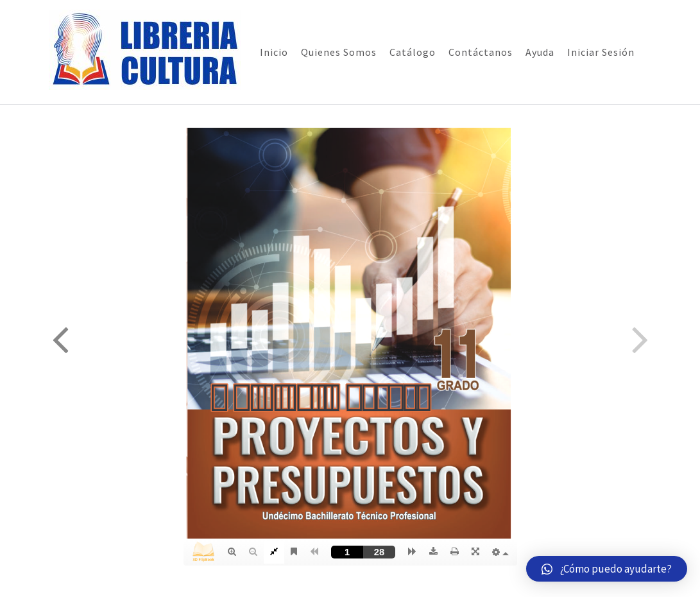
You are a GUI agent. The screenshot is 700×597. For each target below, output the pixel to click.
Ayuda (540, 52)
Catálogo (413, 52)
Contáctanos (481, 52)
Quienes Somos (339, 52)
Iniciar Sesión (601, 52)
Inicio (274, 52)
